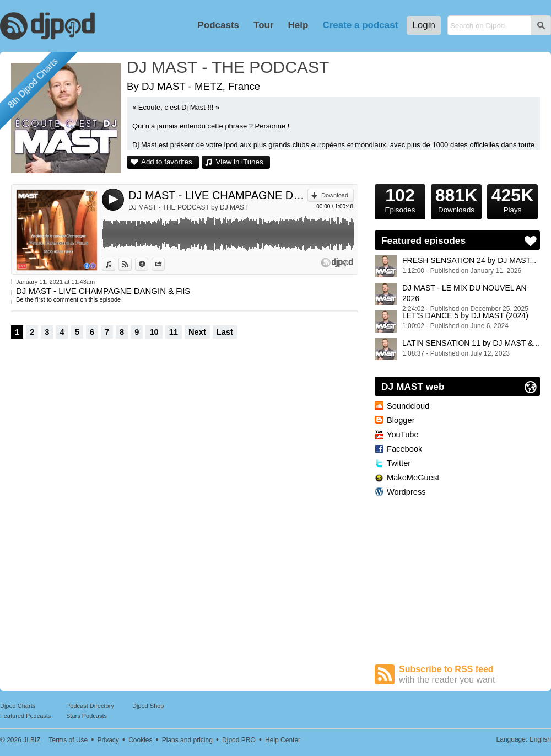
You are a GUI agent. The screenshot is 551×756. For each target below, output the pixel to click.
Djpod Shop (148, 706)
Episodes (400, 199)
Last (225, 332)
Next (197, 332)
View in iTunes (240, 162)
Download (335, 195)
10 (154, 332)
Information (148, 264)
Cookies (140, 740)
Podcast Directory (90, 706)
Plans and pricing (187, 740)
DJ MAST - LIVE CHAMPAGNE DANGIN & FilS (218, 195)
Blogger (401, 420)
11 (174, 332)
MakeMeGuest (413, 478)
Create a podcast (360, 25)
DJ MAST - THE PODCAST (228, 67)
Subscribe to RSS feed (469, 675)
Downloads (456, 199)
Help (298, 25)
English (540, 739)
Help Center (283, 740)
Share (164, 264)
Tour (264, 25)
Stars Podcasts (87, 716)
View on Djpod (131, 264)
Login (424, 25)
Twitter (399, 463)
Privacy (108, 740)
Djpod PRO (239, 740)
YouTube (403, 435)
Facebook (404, 449)
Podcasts (218, 25)
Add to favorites (167, 162)
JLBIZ (32, 740)
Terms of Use (69, 740)
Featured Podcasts (25, 716)
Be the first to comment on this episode (68, 299)
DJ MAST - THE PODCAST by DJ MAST (188, 207)
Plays (512, 199)
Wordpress (406, 492)
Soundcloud (408, 406)
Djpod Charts (18, 706)
